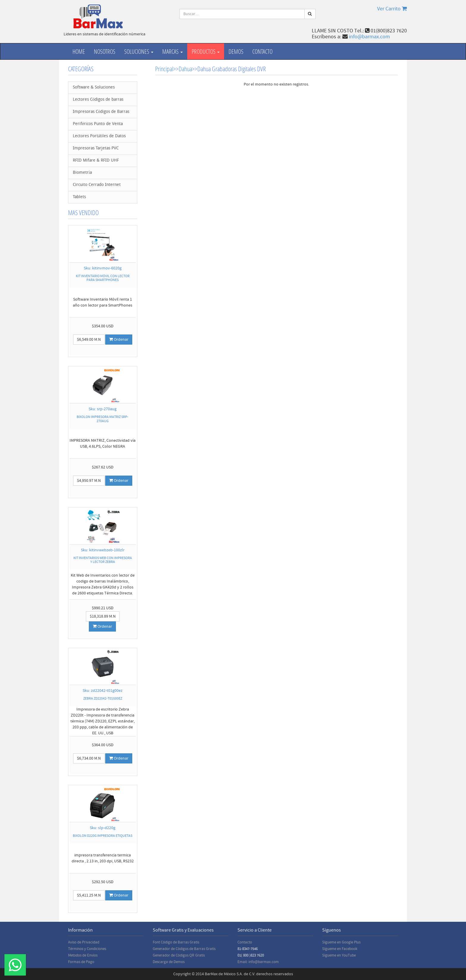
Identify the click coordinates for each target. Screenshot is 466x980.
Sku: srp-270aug (103, 409)
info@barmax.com (369, 37)
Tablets (79, 197)
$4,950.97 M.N (89, 481)
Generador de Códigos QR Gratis (179, 955)
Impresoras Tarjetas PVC (96, 148)
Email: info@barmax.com (258, 962)
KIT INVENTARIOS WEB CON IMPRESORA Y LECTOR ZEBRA (103, 560)
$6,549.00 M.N (89, 340)
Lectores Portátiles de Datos (99, 136)
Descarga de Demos (169, 962)
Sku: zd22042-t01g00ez (103, 691)
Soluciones (139, 51)
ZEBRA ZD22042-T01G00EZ (103, 699)
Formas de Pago (81, 962)
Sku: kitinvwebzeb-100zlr (103, 550)
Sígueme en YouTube (339, 955)
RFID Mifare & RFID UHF (96, 161)
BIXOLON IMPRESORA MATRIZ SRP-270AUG (103, 419)
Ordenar (119, 340)
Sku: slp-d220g (103, 828)
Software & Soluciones (94, 87)
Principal (164, 69)
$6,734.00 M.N (89, 758)
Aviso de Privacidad (84, 942)
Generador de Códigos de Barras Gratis (184, 949)
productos (206, 51)
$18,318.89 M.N (103, 616)
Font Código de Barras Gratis (176, 942)
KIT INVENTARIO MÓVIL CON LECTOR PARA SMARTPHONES (103, 278)
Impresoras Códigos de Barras (101, 112)
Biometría (82, 173)
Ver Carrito (392, 9)
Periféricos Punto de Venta (98, 124)
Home (79, 51)
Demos (236, 51)
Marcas (173, 51)
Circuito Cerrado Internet (97, 185)
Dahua (185, 69)
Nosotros (105, 51)
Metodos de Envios (83, 955)
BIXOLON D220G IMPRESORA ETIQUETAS (103, 836)
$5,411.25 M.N (89, 895)
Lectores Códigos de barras (98, 100)
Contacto (262, 51)
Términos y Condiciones (87, 949)
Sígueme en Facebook (340, 949)
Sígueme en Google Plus (341, 942)
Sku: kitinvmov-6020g (103, 268)
